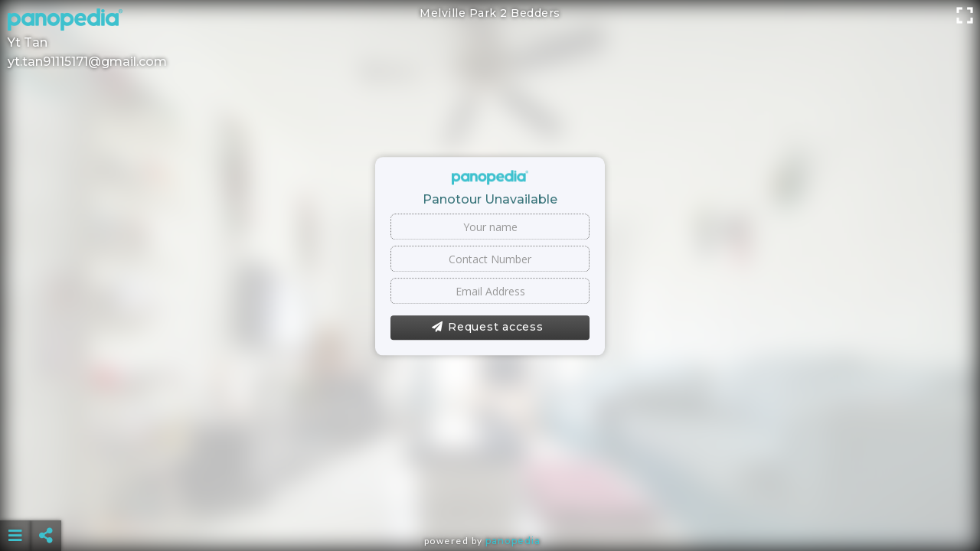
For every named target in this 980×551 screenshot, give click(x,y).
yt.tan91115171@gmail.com (87, 62)
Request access (487, 328)
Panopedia (513, 541)
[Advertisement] (490, 497)
